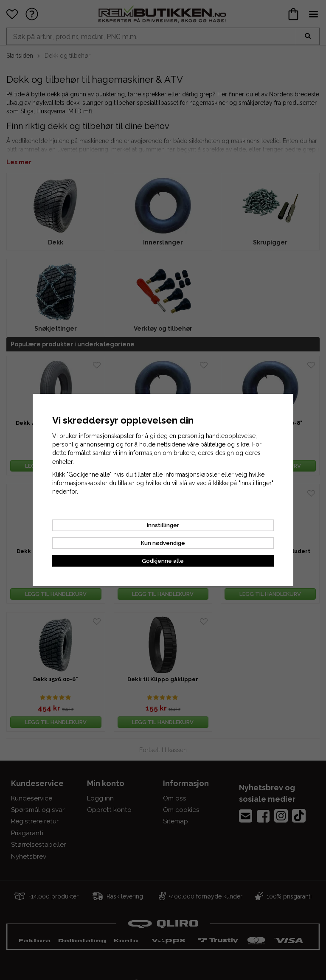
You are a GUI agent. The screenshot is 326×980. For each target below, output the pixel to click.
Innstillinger (163, 525)
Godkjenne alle (163, 561)
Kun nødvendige (163, 543)
